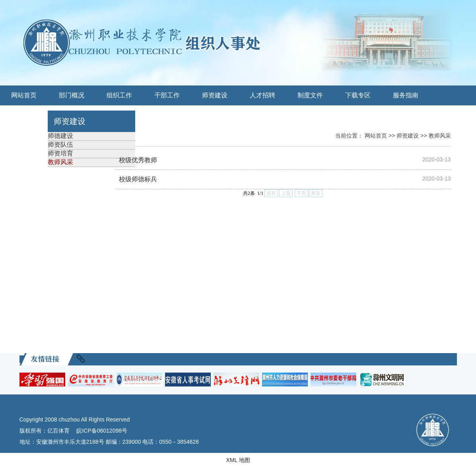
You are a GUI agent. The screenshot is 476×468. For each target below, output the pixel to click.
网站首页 (24, 95)
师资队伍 (60, 145)
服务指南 (406, 95)
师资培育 (60, 153)
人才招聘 (262, 95)
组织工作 (119, 95)
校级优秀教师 (138, 160)
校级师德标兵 (138, 179)
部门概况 (72, 95)
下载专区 (358, 95)
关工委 (24, 115)
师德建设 (60, 136)
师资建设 (215, 95)
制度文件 (310, 95)
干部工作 (167, 95)
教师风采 (60, 162)
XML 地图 (238, 460)
